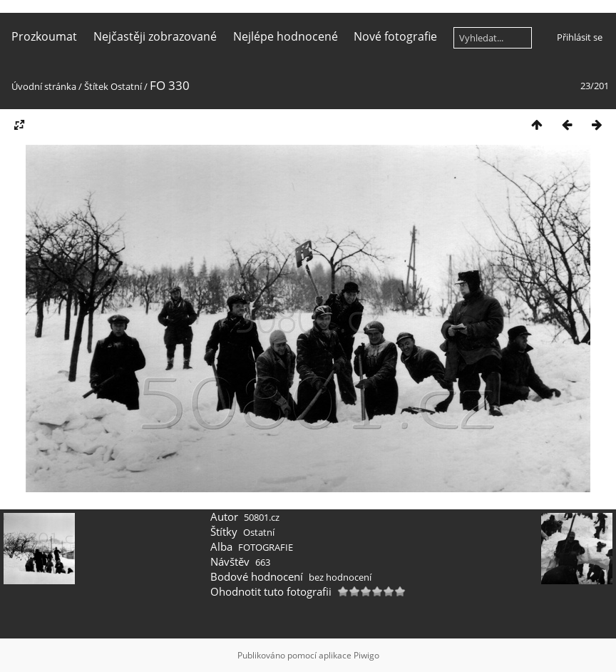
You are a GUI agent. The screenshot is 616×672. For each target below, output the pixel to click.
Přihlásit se (580, 37)
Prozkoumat (44, 36)
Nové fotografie (395, 36)
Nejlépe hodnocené (286, 36)
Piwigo (366, 655)
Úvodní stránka (44, 86)
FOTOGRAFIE (266, 547)
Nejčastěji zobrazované (155, 36)
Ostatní (126, 86)
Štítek (96, 86)
